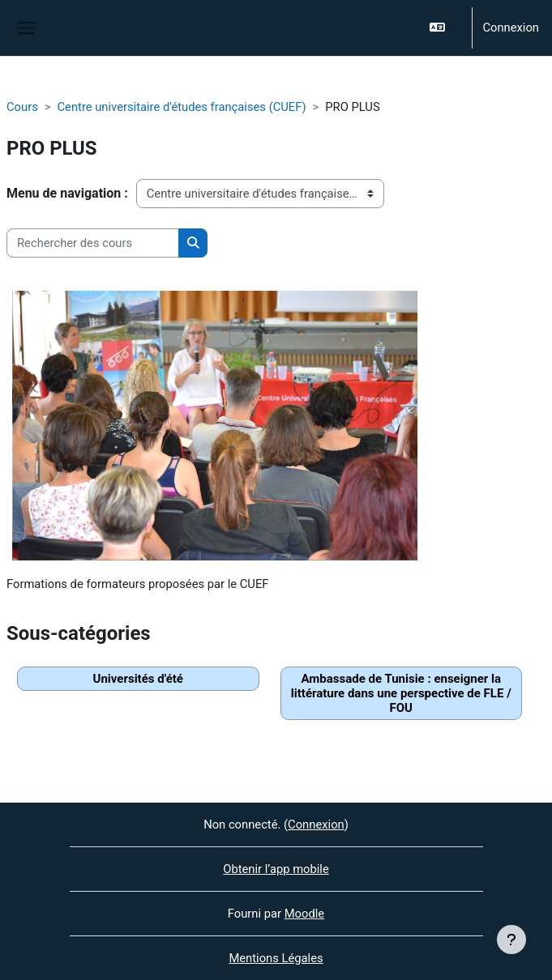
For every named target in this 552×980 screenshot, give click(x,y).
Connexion (511, 28)
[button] (444, 28)
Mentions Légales (276, 958)
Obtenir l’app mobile (276, 869)
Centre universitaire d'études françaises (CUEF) (181, 107)
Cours (22, 107)
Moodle (304, 914)
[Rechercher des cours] (93, 243)
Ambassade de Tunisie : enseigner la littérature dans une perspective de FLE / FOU (401, 693)
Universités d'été (138, 679)
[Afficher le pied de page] (511, 940)
